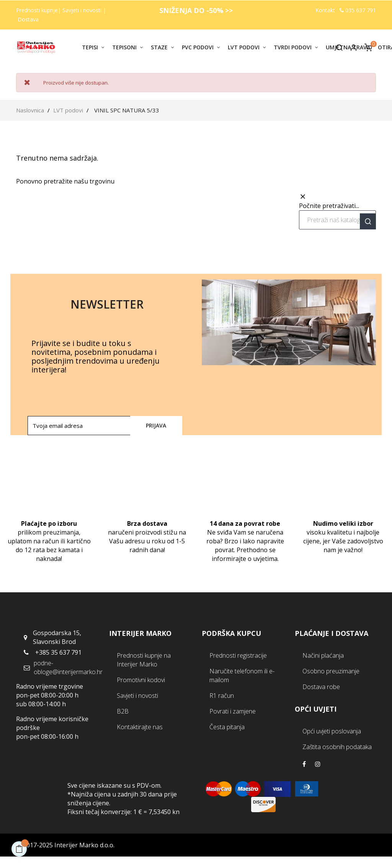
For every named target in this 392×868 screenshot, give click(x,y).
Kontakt (325, 10)
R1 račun (222, 696)
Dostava (28, 19)
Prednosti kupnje (37, 10)
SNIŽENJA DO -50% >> (196, 10)
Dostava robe (321, 687)
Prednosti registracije (238, 655)
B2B (123, 711)
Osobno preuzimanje (331, 671)
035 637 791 (358, 10)
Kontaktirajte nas (140, 727)
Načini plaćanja (323, 655)
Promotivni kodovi (141, 680)
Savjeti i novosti (83, 10)
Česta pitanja (227, 727)
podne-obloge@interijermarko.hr (68, 667)
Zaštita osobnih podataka (337, 747)
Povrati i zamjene (233, 711)
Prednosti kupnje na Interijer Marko (144, 660)
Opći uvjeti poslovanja (332, 731)
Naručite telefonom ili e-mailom (242, 675)
